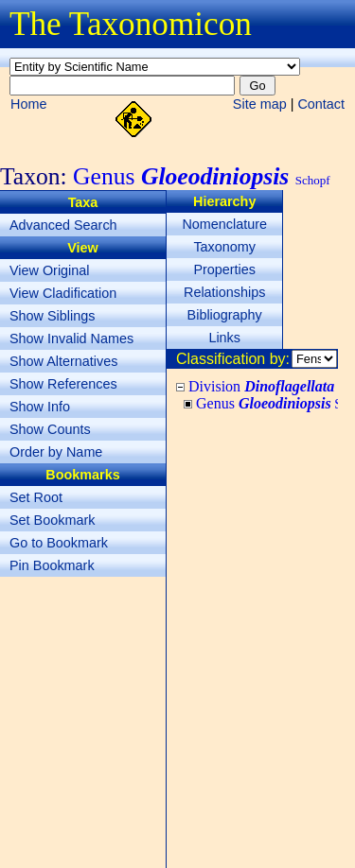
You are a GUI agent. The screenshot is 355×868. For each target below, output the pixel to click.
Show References (63, 384)
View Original (50, 270)
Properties (224, 269)
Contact (321, 104)
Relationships (224, 292)
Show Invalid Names (71, 339)
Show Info (40, 407)
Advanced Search (63, 225)
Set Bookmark (52, 520)
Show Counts (50, 429)
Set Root (36, 497)
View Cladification (63, 293)
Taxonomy (224, 247)
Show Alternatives (63, 361)
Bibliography (225, 315)
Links (224, 338)
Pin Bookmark (52, 565)
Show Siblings (52, 316)
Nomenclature (224, 224)
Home (28, 104)
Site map (260, 104)
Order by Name (56, 452)
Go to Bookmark (59, 543)
